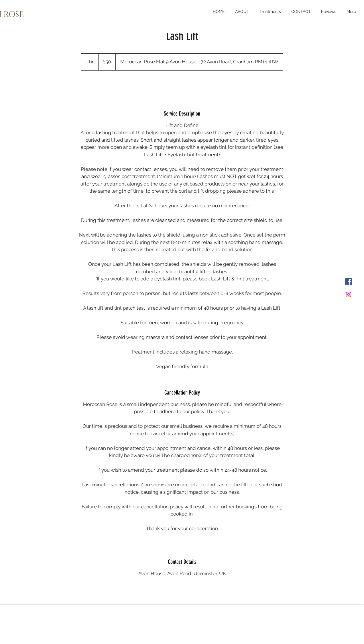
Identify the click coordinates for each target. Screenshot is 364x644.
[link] (182, 86)
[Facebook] (349, 281)
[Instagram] (349, 294)
